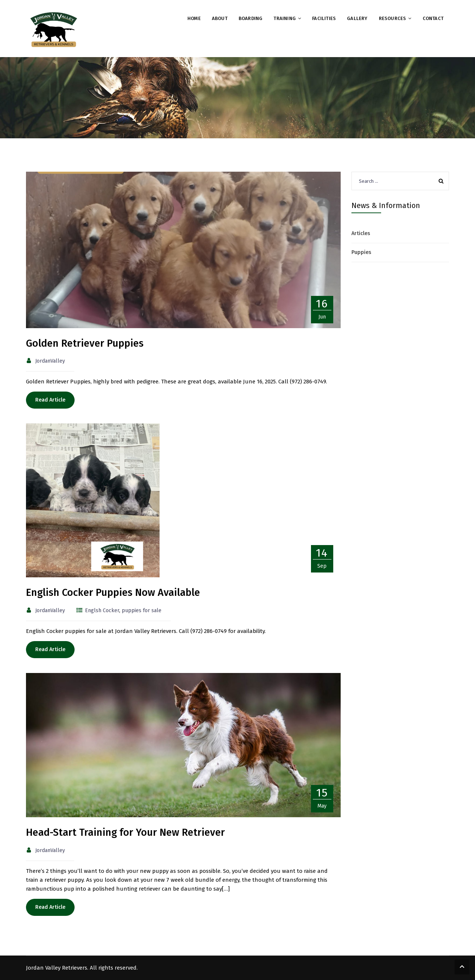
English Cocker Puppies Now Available (113, 593)
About (220, 18)
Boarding (251, 18)
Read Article (50, 400)
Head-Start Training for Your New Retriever (125, 832)
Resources (393, 18)
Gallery (357, 18)
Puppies (361, 252)
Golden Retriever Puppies (85, 343)
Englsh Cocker (102, 611)
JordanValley (50, 361)
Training (285, 18)
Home (194, 18)
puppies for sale (142, 611)
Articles (361, 233)
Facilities (324, 18)
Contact (433, 18)
